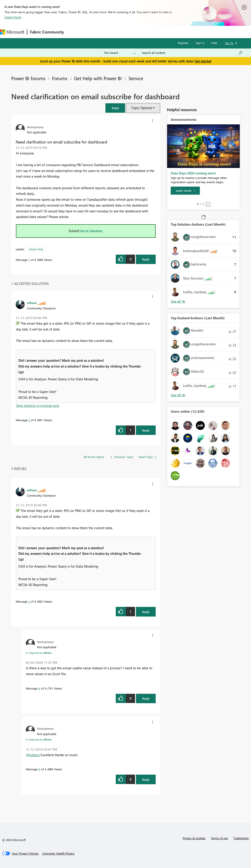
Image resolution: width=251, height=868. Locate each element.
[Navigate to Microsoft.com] (12, 32)
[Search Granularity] (120, 53)
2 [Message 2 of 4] (29, 420)
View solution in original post (38, 405)
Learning (170, 32)
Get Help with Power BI (98, 78)
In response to (39, 653)
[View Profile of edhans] (32, 303)
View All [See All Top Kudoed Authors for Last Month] (178, 395)
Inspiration (94, 32)
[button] (115, 108)
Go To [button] (229, 43)
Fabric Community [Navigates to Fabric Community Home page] (47, 32)
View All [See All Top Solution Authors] (178, 301)
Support (189, 32)
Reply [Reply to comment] (146, 430)
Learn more (13, 17)
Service (136, 78)
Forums (74, 32)
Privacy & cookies (194, 838)
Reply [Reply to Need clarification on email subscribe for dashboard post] (146, 259)
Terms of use (219, 838)
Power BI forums (28, 78)
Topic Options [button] (142, 108)
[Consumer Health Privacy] (58, 853)
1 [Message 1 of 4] (29, 260)
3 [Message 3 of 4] (39, 769)
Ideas (112, 32)
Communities (132, 32)
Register (183, 43)
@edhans (33, 755)
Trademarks (241, 838)
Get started (203, 61)
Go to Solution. (92, 231)
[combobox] (192, 53)
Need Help (36, 249)
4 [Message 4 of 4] (39, 688)
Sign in (200, 43)
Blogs (152, 32)
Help (214, 43)
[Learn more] (185, 191)
